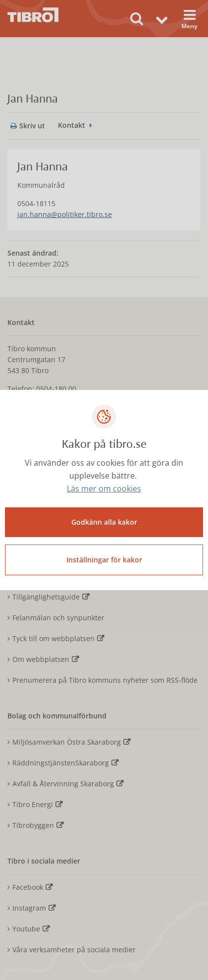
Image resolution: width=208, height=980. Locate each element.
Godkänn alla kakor (104, 522)
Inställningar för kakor (104, 560)
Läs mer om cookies (104, 489)
